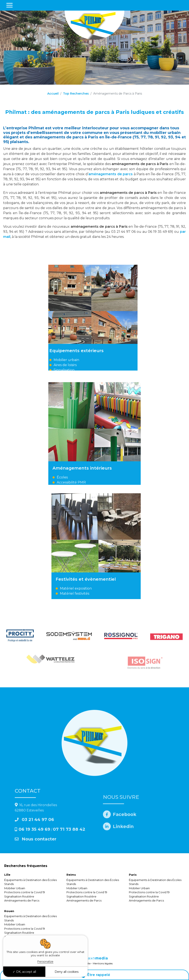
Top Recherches (76, 94)
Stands (9, 884)
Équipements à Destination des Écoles (30, 880)
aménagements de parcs (111, 174)
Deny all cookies (67, 972)
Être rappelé (94, 975)
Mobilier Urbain (15, 888)
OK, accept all (24, 972)
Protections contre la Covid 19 (25, 892)
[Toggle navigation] (9, 5)
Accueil (53, 94)
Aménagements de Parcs (22, 900)
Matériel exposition (118, 588)
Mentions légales (103, 963)
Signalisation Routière (19, 896)
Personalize (45, 961)
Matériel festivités (116, 593)
